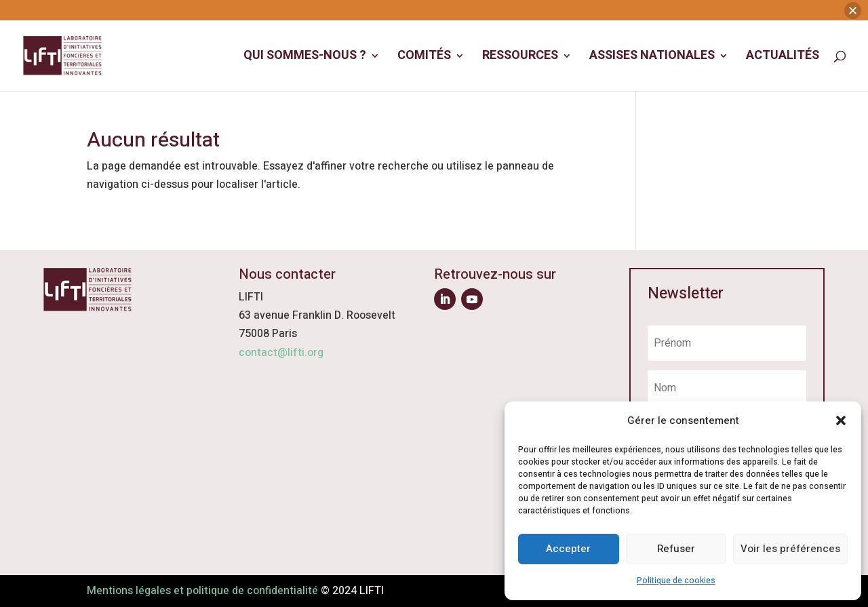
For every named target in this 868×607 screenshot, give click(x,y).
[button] (841, 420)
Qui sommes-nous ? (305, 37)
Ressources (520, 37)
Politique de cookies (676, 581)
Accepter (568, 549)
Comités (424, 37)
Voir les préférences (790, 549)
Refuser (676, 549)
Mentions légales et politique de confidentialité (202, 591)
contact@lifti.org (281, 353)
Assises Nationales (652, 37)
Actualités (783, 37)
